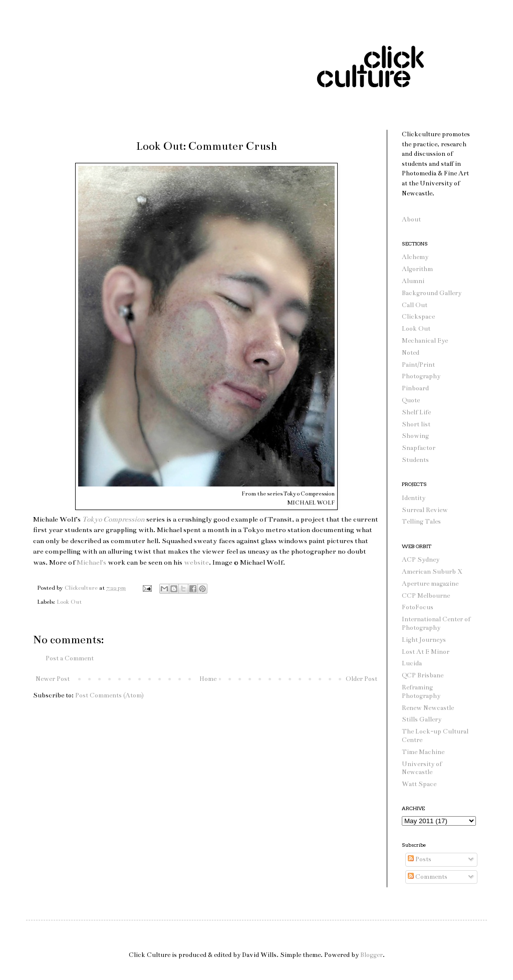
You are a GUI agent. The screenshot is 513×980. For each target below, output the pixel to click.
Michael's (91, 562)
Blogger (371, 955)
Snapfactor (419, 448)
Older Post (361, 679)
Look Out (69, 602)
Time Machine (423, 752)
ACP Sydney (421, 560)
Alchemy (415, 257)
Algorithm (417, 269)
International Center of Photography (436, 624)
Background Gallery (432, 293)
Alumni (413, 281)
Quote (411, 400)
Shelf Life (416, 412)
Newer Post (53, 679)
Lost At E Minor (426, 652)
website (196, 562)
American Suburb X (432, 572)
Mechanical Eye (425, 341)
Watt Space (419, 784)
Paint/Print (418, 365)
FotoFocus (418, 607)
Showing (415, 436)
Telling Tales (421, 522)
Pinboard (415, 388)
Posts (420, 859)
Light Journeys (424, 640)
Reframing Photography (421, 692)
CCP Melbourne (426, 596)
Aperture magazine (430, 584)
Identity (414, 498)
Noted (411, 353)
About (411, 219)
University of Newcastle (422, 768)
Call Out (415, 305)
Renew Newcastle (428, 708)
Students (415, 460)
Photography (421, 376)
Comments (428, 877)
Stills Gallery (422, 719)
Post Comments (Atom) (109, 695)
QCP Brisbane (423, 675)
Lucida (412, 663)
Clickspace (418, 317)
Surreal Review (425, 510)
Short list (416, 424)
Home (208, 679)
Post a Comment (70, 658)
